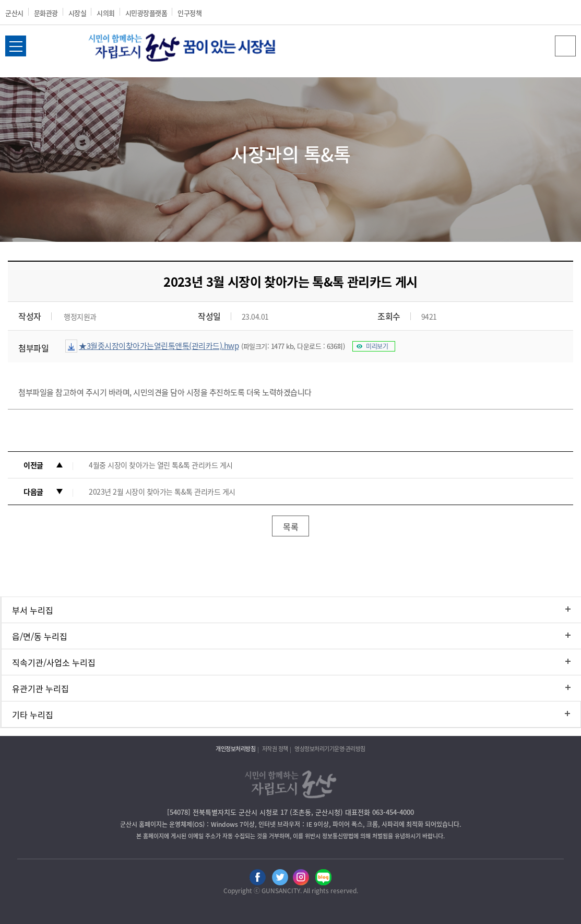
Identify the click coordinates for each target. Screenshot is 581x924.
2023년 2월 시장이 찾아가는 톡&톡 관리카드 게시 (162, 492)
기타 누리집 (33, 715)
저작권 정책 (275, 749)
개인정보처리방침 (235, 749)
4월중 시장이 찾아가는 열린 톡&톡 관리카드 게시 (161, 465)
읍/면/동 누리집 (40, 636)
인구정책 (189, 13)
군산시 (14, 13)
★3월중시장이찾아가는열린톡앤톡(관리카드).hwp (159, 346)
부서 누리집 (33, 610)
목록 (290, 527)
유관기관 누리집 (40, 688)
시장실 (78, 13)
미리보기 (377, 346)
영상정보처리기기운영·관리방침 (330, 749)
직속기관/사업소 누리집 (54, 662)
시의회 (106, 13)
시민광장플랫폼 (146, 13)
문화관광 (46, 13)
